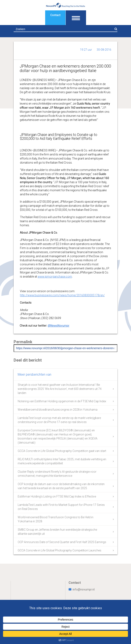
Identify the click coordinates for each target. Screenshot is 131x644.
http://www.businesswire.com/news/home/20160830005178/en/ (62, 295)
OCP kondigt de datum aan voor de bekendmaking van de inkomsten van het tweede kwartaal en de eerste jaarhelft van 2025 (61, 486)
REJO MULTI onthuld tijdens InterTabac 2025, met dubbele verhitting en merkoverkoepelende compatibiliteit (62, 461)
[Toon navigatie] (76, 18)
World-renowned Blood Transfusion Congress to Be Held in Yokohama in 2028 (56, 519)
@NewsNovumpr (59, 326)
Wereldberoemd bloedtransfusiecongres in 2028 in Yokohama (58, 410)
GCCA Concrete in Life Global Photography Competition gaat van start (62, 451)
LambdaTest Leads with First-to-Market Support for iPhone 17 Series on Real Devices (61, 507)
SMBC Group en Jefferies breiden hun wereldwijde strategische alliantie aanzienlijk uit (57, 532)
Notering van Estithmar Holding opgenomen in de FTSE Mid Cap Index (62, 401)
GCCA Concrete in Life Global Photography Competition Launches (59, 550)
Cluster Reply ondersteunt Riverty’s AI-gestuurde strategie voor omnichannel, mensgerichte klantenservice (57, 474)
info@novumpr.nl (82, 589)
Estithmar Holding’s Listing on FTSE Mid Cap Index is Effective (57, 496)
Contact (55, 15)
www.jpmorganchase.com (55, 277)
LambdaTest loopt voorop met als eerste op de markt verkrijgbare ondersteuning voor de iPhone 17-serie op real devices (59, 420)
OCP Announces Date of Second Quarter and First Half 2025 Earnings (62, 542)
